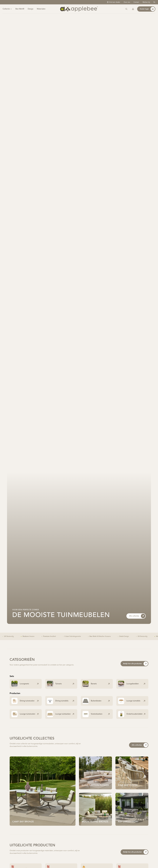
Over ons (127, 2)
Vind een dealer (114, 2)
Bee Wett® (20, 12)
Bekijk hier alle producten (136, 670)
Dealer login (147, 12)
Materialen (41, 12)
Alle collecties (137, 622)
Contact (136, 2)
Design (31, 12)
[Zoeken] (126, 12)
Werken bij (146, 2)
